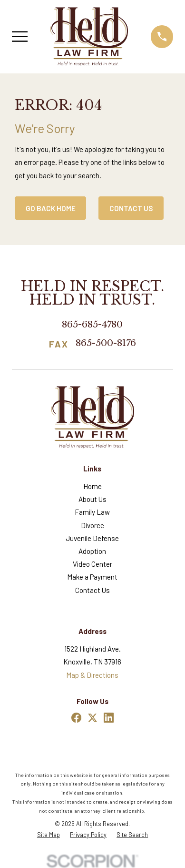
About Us (92, 499)
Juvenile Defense (92, 538)
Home (92, 486)
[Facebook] (76, 718)
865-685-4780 (92, 324)
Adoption (92, 551)
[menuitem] (49, 835)
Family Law (92, 512)
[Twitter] (92, 718)
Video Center (92, 564)
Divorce (92, 525)
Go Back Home (51, 208)
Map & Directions (92, 675)
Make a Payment (92, 577)
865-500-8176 (106, 344)
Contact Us (131, 208)
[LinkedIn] (109, 718)
